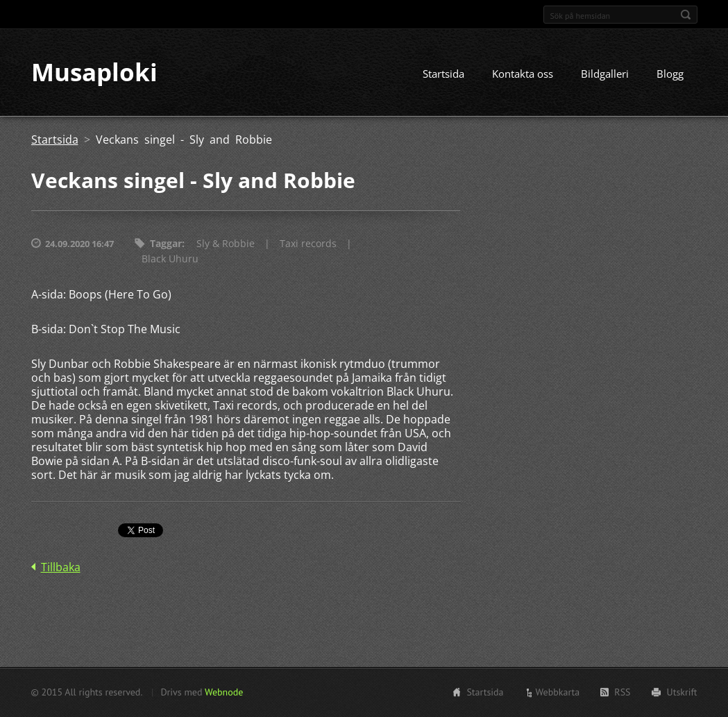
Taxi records (308, 244)
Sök (686, 15)
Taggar (166, 244)
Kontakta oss (523, 74)
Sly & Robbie (226, 244)
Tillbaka (61, 568)
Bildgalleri (605, 74)
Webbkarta (558, 692)
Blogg (670, 74)
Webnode (224, 692)
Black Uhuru (170, 259)
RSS (622, 692)
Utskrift (682, 692)
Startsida (443, 74)
